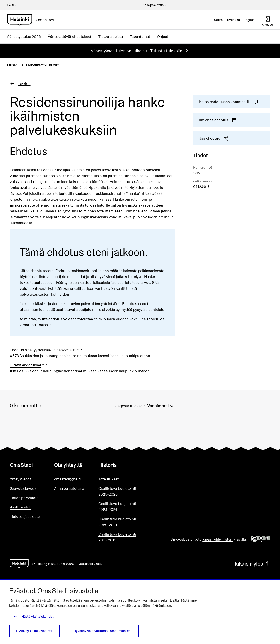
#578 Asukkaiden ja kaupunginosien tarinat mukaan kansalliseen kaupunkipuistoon (80, 356)
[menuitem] (161, 405)
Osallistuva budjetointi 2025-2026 (117, 491)
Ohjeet (163, 36)
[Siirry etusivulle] (32, 20)
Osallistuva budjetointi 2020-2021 (117, 522)
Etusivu (13, 65)
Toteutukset (108, 479)
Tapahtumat (140, 36)
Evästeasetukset (89, 564)
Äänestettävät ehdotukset (70, 36)
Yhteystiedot (20, 479)
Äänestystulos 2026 (24, 36)
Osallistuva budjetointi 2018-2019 (117, 537)
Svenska (233, 20)
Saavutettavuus (23, 488)
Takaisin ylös (252, 564)
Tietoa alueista (111, 36)
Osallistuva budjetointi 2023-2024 (117, 507)
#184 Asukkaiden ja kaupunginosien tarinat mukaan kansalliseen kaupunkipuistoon (80, 371)
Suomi (219, 20)
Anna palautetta (155, 5)
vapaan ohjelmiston (219, 539)
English (249, 20)
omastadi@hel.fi (68, 479)
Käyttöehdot (20, 507)
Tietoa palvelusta (24, 498)
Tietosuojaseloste (25, 516)
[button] (47, 350)
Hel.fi (12, 5)
